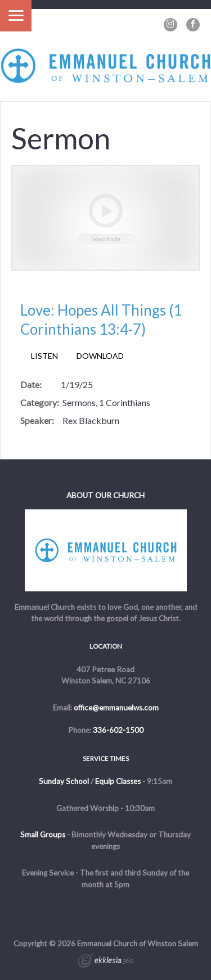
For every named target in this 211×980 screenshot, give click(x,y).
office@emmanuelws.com (116, 708)
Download (100, 356)
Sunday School (64, 781)
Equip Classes (118, 781)
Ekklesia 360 (106, 962)
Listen (44, 356)
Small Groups (43, 835)
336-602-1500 (118, 730)
